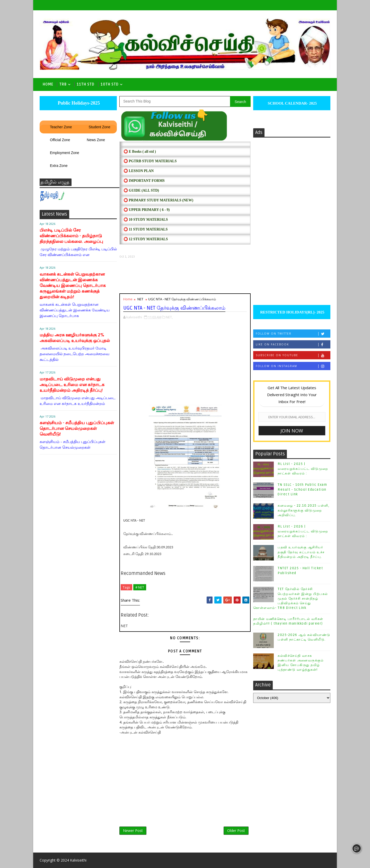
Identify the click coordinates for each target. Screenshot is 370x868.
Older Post (236, 831)
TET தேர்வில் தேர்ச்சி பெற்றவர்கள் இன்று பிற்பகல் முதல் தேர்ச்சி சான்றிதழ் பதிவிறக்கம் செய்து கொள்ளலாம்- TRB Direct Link (291, 598)
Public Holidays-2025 (78, 103)
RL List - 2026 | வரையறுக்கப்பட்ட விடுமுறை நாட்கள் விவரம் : (303, 531)
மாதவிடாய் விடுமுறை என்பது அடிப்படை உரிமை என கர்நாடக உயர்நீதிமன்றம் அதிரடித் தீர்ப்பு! (72, 385)
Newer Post (133, 831)
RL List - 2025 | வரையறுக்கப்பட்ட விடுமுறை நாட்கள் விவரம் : (303, 469)
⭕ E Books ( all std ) (140, 152)
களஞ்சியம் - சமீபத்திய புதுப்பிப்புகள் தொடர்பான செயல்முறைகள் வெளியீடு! (77, 428)
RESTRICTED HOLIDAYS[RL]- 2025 (292, 312)
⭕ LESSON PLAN (139, 171)
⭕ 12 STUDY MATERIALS (146, 239)
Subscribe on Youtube (293, 355)
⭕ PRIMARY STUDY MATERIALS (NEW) (158, 200)
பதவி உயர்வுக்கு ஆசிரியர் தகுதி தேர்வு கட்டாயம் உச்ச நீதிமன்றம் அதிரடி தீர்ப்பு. (301, 552)
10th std (110, 84)
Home (48, 84)
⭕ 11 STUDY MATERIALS (146, 229)
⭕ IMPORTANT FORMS (144, 181)
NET (140, 299)
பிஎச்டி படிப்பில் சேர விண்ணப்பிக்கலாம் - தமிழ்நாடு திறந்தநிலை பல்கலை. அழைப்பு (71, 236)
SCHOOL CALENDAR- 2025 (292, 103)
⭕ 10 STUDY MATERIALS (146, 220)
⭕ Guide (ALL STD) (141, 190)
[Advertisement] (185, 276)
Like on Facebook (293, 344)
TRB (63, 84)
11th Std (86, 84)
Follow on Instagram (293, 366)
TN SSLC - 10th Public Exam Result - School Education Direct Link (302, 489)
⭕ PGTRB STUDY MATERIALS (150, 161)
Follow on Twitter (293, 334)
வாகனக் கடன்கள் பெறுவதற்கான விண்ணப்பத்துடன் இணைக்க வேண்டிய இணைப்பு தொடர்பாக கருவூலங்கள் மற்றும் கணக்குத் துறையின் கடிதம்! (73, 286)
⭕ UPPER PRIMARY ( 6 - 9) (147, 210)
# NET (140, 587)
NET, (169, 317)
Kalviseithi (78, 860)
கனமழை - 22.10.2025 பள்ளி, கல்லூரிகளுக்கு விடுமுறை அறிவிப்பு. (303, 510)
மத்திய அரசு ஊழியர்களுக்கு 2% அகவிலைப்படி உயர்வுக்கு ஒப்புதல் (75, 338)
